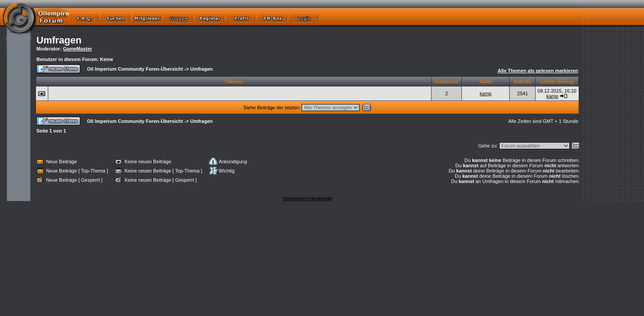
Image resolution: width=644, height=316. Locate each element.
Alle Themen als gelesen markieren (538, 71)
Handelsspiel (320, 198)
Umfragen (59, 40)
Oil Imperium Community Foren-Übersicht (135, 69)
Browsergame (296, 198)
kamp (486, 93)
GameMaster (78, 49)
